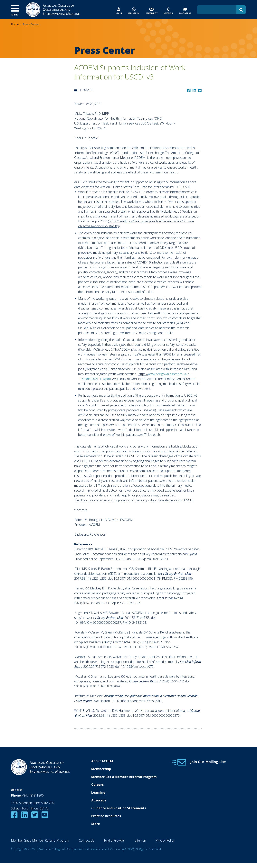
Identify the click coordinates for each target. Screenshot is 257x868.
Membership (101, 769)
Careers (97, 785)
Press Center (31, 24)
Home (15, 24)
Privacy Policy (165, 840)
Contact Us (86, 840)
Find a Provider (114, 840)
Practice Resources (106, 816)
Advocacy (99, 800)
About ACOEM (102, 761)
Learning (98, 792)
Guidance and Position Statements (119, 808)
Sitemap (140, 840)
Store (96, 824)
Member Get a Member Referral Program (124, 777)
